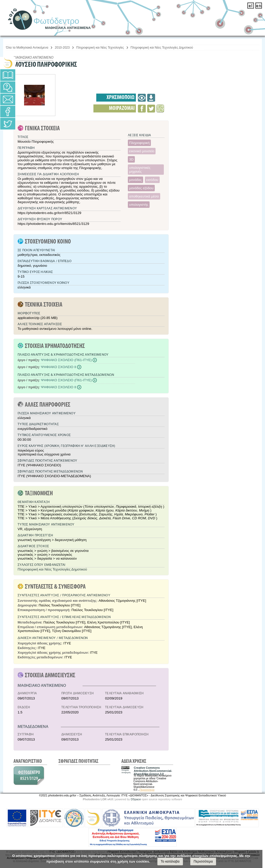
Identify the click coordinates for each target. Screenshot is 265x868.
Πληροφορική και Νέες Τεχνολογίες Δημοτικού (162, 48)
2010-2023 (62, 48)
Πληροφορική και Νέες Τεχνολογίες (100, 48)
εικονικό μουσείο (142, 151)
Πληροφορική (139, 143)
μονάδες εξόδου (141, 188)
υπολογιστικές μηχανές (140, 170)
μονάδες (135, 180)
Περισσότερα (147, 790)
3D (131, 159)
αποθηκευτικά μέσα (144, 196)
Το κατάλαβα (170, 861)
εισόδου (152, 180)
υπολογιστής (139, 205)
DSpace (136, 799)
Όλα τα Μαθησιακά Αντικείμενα (27, 48)
